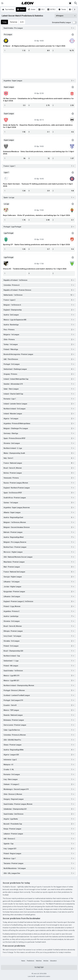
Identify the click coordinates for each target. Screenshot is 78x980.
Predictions (31, 961)
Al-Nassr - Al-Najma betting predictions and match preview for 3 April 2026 (34, 46)
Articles (46, 961)
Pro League (8, 34)
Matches (39, 961)
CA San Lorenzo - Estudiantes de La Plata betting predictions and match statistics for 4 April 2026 (38, 100)
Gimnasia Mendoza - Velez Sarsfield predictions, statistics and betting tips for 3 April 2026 (38, 153)
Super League (9, 87)
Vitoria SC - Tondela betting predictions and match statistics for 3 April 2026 (35, 269)
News (23, 961)
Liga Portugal (9, 233)
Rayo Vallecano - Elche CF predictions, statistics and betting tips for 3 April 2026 (37, 215)
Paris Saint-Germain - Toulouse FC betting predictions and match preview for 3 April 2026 (38, 185)
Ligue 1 (6, 172)
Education (53, 961)
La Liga (6, 204)
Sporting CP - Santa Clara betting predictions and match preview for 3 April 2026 (36, 245)
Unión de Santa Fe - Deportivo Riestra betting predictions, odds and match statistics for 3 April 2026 (38, 126)
